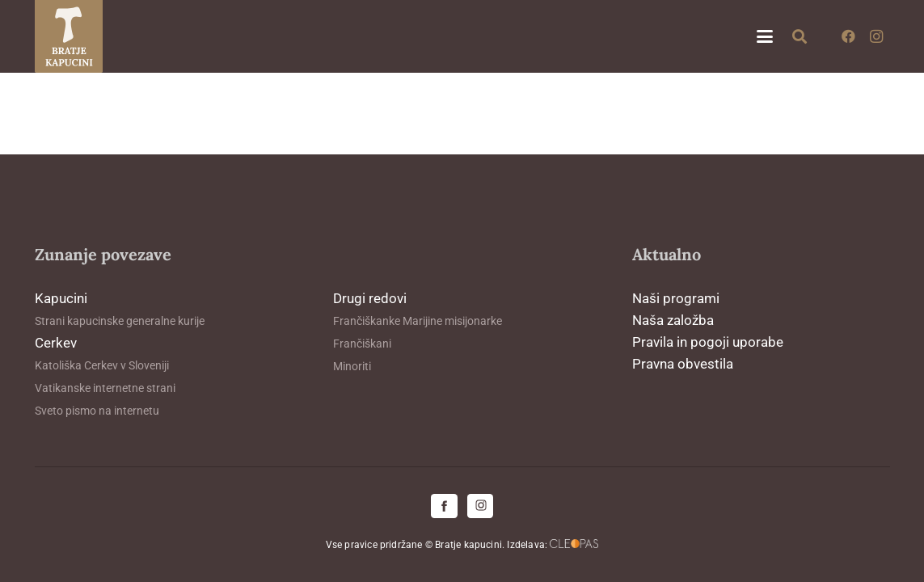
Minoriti (352, 366)
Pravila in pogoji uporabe (708, 342)
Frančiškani (362, 344)
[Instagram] (876, 36)
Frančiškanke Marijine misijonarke (418, 321)
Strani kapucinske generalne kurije (120, 321)
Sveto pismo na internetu (97, 411)
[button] (764, 36)
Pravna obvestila (683, 364)
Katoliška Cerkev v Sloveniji (102, 365)
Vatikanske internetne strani (105, 388)
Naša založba (673, 320)
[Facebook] (849, 36)
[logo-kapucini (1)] (69, 36)
